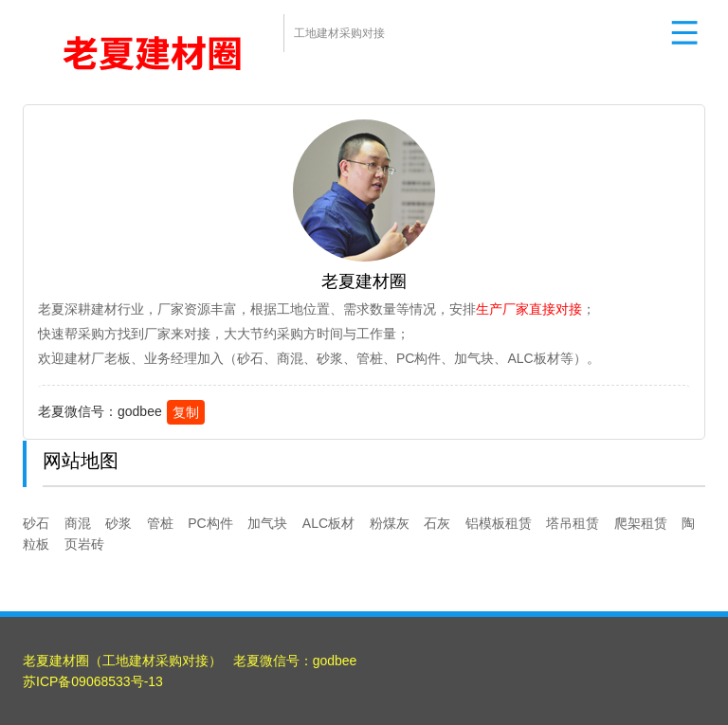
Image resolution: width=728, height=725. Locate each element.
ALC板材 (328, 523)
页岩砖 (84, 544)
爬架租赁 (641, 523)
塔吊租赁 (573, 523)
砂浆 (118, 523)
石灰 (437, 523)
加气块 (267, 523)
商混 (78, 523)
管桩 (160, 523)
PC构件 (210, 523)
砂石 (36, 523)
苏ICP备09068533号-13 (93, 681)
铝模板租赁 (499, 523)
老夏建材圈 (56, 661)
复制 (186, 412)
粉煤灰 (390, 523)
